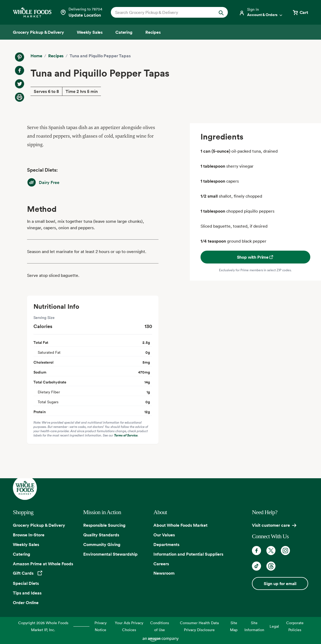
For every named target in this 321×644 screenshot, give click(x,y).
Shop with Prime (256, 257)
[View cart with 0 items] (300, 12)
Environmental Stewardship (110, 554)
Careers (161, 564)
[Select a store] (81, 12)
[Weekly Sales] (90, 32)
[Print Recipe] (20, 97)
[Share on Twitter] (20, 84)
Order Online (26, 602)
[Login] (261, 12)
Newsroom (164, 573)
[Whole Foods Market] (32, 12)
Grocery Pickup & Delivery (39, 525)
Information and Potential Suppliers (188, 554)
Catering (22, 554)
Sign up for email (280, 583)
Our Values (164, 535)
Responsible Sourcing (104, 525)
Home (36, 56)
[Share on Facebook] (20, 70)
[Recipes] (153, 32)
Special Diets (26, 583)
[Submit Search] (221, 12)
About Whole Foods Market (180, 525)
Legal (274, 626)
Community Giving (102, 544)
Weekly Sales (26, 544)
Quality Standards (101, 535)
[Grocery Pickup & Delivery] (38, 32)
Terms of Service (126, 435)
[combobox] (164, 12)
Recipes (56, 56)
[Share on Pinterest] (20, 57)
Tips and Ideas (27, 593)
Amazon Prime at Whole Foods (43, 564)
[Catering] (124, 32)
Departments (166, 544)
